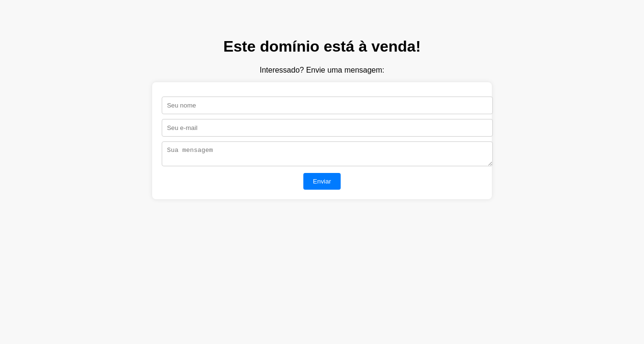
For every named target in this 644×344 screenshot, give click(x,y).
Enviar (322, 184)
